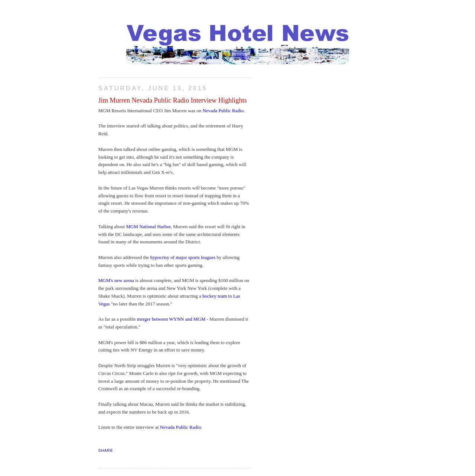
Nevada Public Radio (223, 111)
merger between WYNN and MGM (172, 319)
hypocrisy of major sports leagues (183, 257)
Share (106, 451)
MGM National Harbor (148, 226)
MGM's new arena (116, 280)
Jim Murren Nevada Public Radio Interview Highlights (173, 100)
